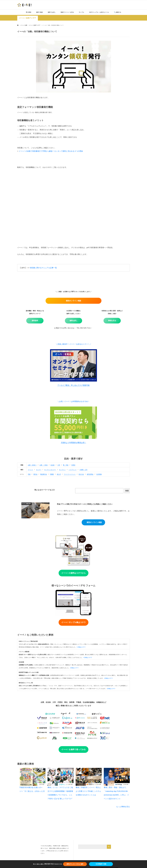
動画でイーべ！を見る (67, 12)
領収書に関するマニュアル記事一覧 (43, 268)
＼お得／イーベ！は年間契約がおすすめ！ (73, 401)
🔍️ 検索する (118, 12)
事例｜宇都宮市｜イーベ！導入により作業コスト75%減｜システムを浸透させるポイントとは (88, 791)
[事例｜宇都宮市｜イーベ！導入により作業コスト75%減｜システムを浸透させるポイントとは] (89, 777)
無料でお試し (52, 12)
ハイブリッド (73, 470)
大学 (59, 465)
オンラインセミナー (50, 470)
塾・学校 (66, 465)
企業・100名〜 (32, 465)
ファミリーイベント (70, 474)
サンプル (81, 12)
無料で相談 (39, 12)
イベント (30, 470)
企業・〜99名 (44, 465)
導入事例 (28, 12)
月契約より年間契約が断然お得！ (73, 443)
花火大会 (81, 474)
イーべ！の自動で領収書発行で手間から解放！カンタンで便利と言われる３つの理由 (51, 151)
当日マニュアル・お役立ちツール (99, 12)
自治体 (52, 465)
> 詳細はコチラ (81, 647)
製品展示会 (44, 474)
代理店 (73, 465)
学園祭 (52, 474)
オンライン (62, 470)
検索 (127, 491)
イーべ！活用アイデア (28, 18)
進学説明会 (90, 474)
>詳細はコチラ (74, 668)
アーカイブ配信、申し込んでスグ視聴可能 (73, 385)
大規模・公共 (83, 470)
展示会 (35, 474)
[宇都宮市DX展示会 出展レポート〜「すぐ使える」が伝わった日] (32, 777)
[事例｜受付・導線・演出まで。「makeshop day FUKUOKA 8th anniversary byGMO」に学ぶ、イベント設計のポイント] (117, 777)
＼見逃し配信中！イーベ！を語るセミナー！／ (73, 344)
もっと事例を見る (123, 807)
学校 (29, 474)
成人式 (59, 474)
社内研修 (99, 474)
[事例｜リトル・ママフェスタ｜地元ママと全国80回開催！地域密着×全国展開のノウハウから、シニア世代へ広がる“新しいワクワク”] (61, 777)
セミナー (39, 470)
